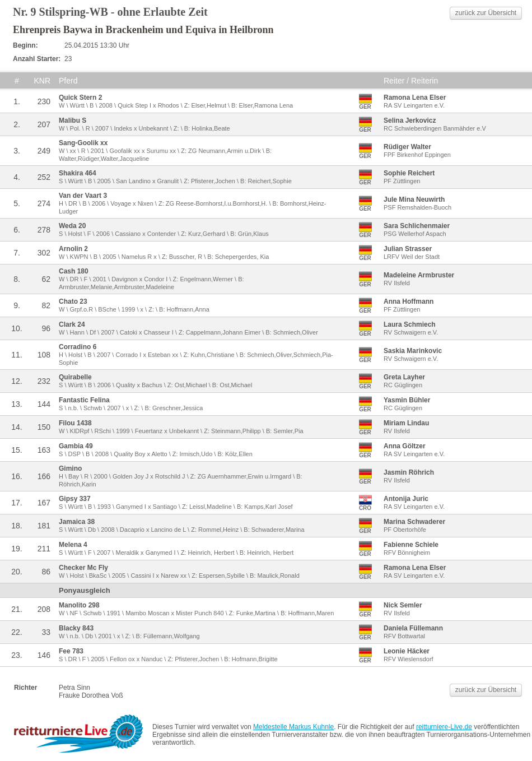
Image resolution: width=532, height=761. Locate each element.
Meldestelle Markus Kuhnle (293, 727)
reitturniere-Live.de (444, 727)
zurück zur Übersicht (486, 13)
